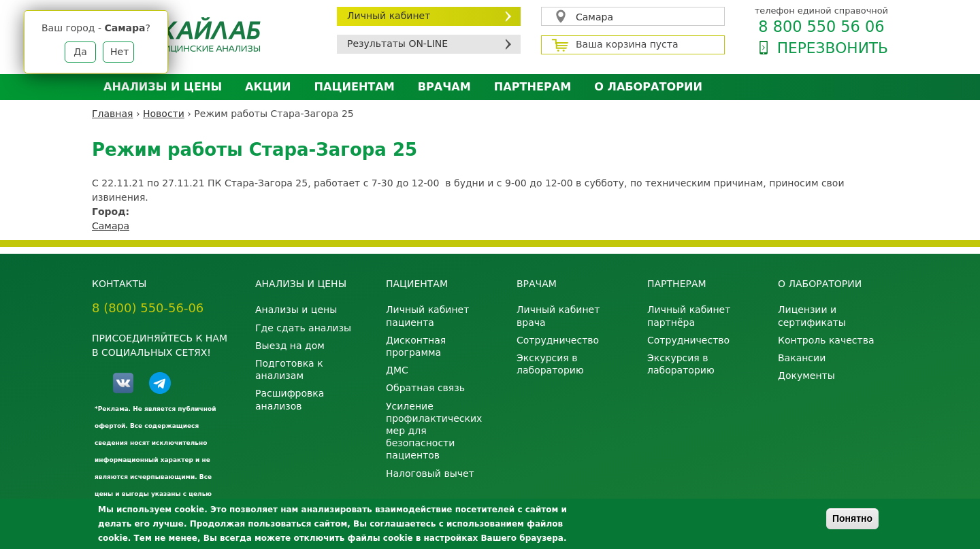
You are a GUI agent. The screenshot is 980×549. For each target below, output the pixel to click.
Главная (112, 114)
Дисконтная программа (416, 346)
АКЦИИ (268, 87)
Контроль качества (826, 340)
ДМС (397, 370)
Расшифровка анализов (290, 399)
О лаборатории (648, 87)
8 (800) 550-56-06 (148, 308)
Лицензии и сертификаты (812, 316)
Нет (119, 52)
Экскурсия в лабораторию (550, 364)
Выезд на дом (290, 346)
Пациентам (355, 87)
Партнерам (533, 87)
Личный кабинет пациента (427, 316)
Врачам (444, 87)
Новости (164, 114)
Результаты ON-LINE (397, 44)
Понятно (852, 518)
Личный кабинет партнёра (689, 316)
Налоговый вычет (430, 473)
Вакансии (802, 358)
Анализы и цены (163, 87)
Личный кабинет (389, 16)
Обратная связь (425, 388)
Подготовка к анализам (289, 369)
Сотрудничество (558, 340)
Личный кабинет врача (558, 316)
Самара (594, 17)
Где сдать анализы (303, 328)
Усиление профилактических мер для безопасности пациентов (434, 431)
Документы (806, 376)
